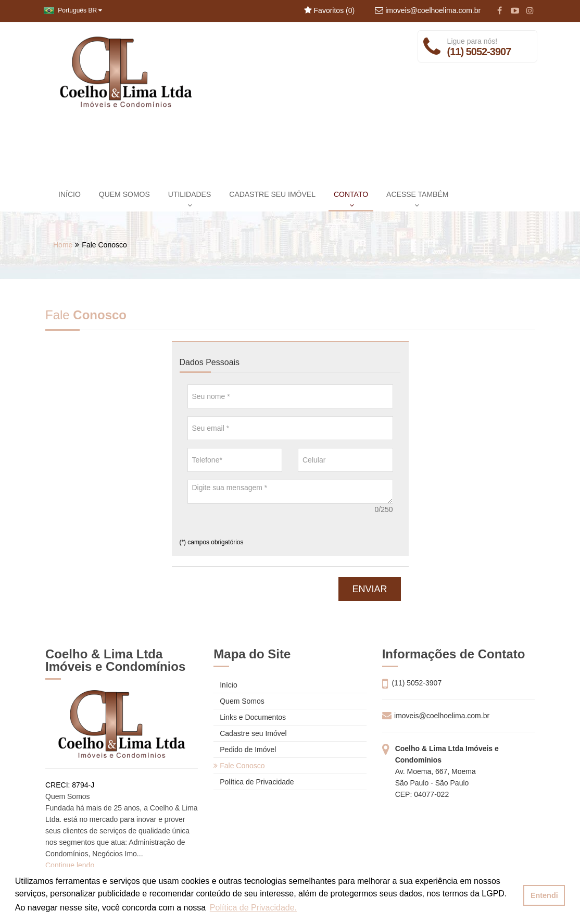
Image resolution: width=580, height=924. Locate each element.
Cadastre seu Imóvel (250, 733)
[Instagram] (530, 11)
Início (225, 685)
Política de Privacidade (254, 782)
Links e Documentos (250, 717)
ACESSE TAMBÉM (417, 199)
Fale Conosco (239, 766)
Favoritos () (329, 10)
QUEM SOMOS (124, 194)
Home (63, 245)
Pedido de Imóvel (245, 750)
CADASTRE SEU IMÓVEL (272, 194)
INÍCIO (70, 194)
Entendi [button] (544, 895)
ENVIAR (369, 589)
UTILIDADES (190, 199)
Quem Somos (239, 701)
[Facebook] (500, 11)
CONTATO (351, 199)
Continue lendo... (73, 865)
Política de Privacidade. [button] (253, 908)
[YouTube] (515, 11)
